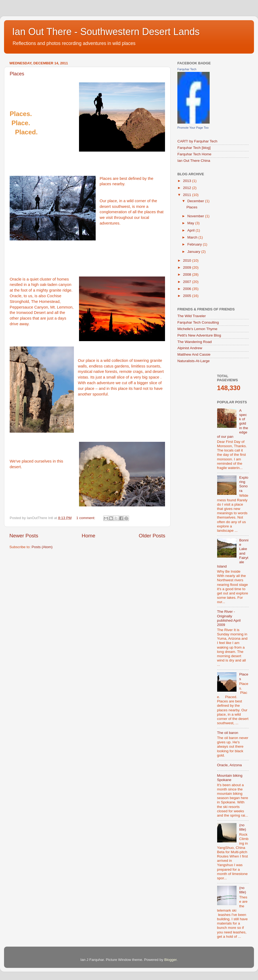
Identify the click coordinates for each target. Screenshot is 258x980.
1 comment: (86, 518)
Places (17, 74)
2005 (188, 296)
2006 (188, 289)
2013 (188, 181)
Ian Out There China (194, 161)
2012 (188, 188)
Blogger (170, 960)
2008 (188, 274)
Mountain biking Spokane (230, 778)
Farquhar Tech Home (194, 154)
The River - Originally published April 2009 (229, 618)
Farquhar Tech (187, 69)
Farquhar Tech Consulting (198, 322)
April (191, 230)
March (193, 237)
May (191, 223)
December (196, 201)
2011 (188, 195)
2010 (188, 260)
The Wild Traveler (192, 316)
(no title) (243, 827)
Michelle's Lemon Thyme (197, 329)
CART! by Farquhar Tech (197, 141)
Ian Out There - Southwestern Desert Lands (106, 32)
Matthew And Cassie (194, 354)
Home (88, 536)
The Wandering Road (195, 342)
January (194, 252)
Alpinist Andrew (190, 348)
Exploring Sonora (244, 484)
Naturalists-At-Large (193, 361)
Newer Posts (24, 536)
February (195, 244)
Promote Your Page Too (193, 128)
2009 (188, 267)
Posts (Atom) (42, 547)
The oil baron (228, 733)
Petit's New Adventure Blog (199, 335)
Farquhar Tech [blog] (194, 148)
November (196, 216)
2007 (188, 282)
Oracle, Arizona (230, 765)
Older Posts (152, 536)
